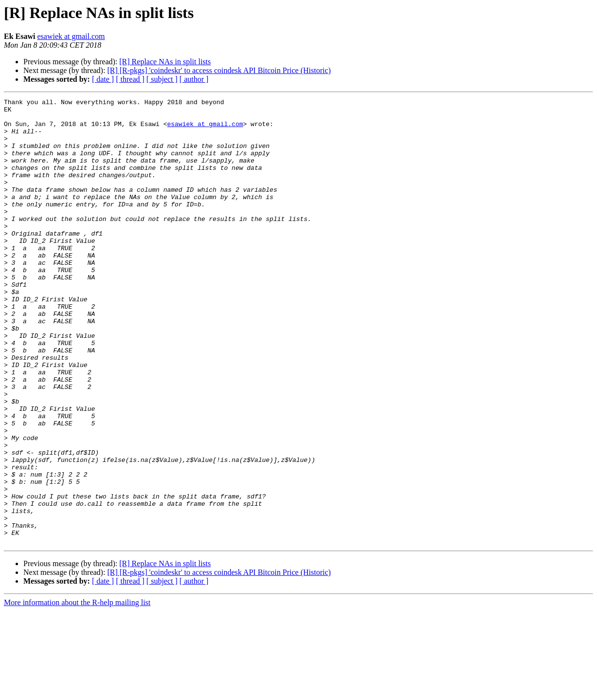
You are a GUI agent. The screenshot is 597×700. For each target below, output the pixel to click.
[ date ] (103, 79)
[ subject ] (162, 79)
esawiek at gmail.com (71, 36)
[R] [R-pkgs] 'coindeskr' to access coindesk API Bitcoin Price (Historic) (219, 70)
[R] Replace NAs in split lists (165, 62)
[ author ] (194, 79)
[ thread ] (130, 79)
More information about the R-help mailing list (77, 691)
